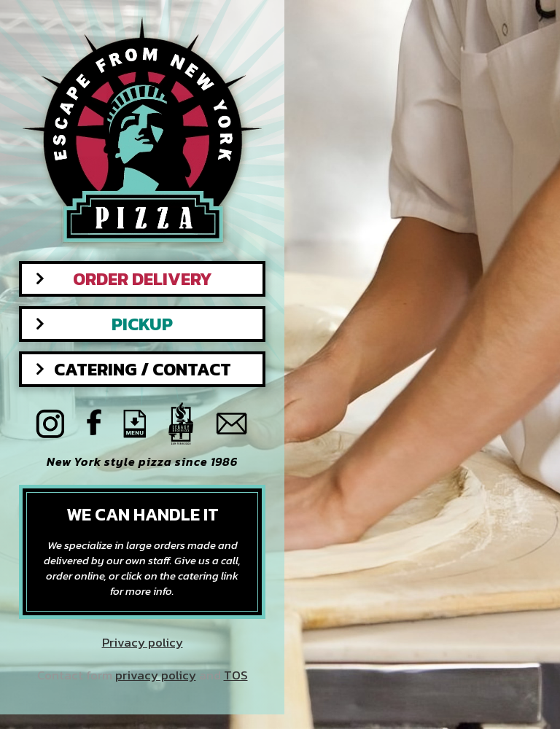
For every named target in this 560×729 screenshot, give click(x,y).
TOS (236, 675)
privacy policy (156, 675)
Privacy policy (143, 643)
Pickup (142, 324)
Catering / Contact (143, 369)
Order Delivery (143, 279)
